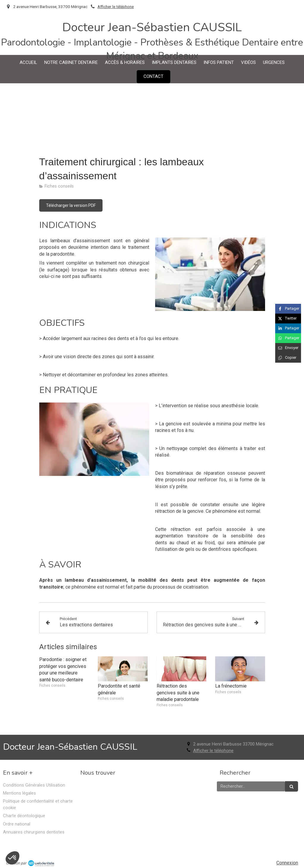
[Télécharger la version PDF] (71, 205)
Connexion (287, 863)
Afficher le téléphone (116, 7)
